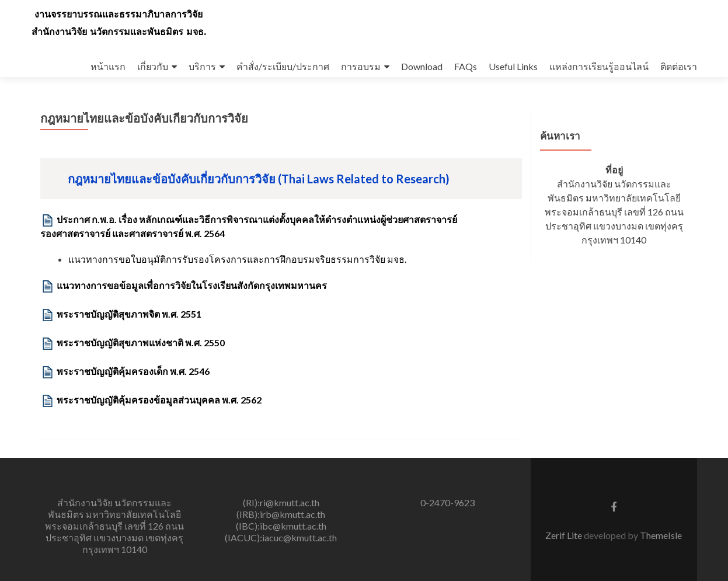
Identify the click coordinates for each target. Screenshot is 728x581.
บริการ (202, 66)
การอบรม (361, 66)
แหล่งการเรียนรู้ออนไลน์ (599, 66)
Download (422, 66)
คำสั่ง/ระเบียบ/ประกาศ (283, 66)
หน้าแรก (108, 66)
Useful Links (513, 66)
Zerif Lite (565, 535)
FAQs (466, 66)
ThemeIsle (661, 535)
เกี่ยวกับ (153, 66)
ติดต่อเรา (679, 66)
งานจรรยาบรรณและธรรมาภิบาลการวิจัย (119, 14)
